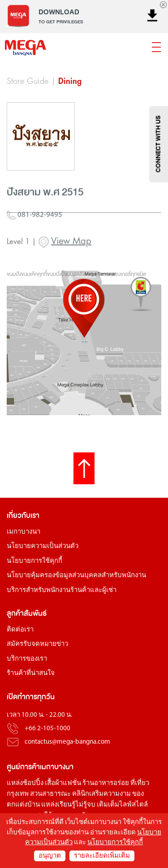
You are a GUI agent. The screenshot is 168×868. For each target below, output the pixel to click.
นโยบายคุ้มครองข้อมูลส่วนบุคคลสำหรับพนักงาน (76, 576)
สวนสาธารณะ (50, 794)
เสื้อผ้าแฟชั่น (63, 783)
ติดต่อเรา (20, 630)
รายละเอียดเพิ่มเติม (102, 856)
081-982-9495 (34, 235)
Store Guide (28, 81)
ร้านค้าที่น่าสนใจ (31, 673)
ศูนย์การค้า (23, 767)
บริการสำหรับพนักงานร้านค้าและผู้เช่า (62, 590)
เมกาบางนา (24, 532)
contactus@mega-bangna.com (67, 742)
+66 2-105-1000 (47, 729)
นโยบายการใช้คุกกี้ (34, 561)
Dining (70, 81)
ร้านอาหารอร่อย (106, 783)
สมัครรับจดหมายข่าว (37, 644)
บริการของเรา (27, 659)
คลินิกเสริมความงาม (101, 794)
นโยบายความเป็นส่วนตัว (43, 546)
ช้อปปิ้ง (33, 783)
